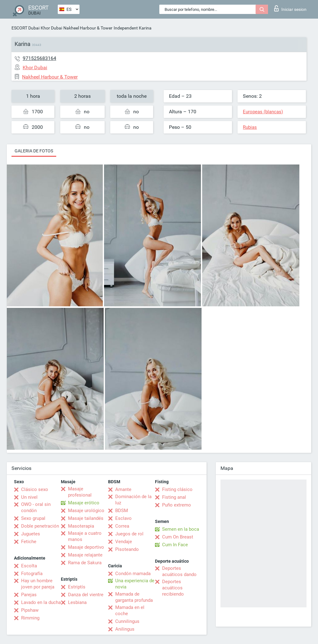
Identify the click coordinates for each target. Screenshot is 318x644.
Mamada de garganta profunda (134, 597)
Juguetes (31, 534)
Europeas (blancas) (263, 112)
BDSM (122, 511)
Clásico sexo (35, 489)
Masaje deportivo (86, 547)
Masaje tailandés (86, 518)
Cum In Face (175, 545)
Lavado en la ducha (41, 602)
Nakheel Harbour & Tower (88, 28)
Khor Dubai (51, 28)
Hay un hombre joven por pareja (38, 584)
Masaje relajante (85, 555)
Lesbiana (77, 602)
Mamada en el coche (130, 610)
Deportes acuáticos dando (179, 571)
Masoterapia (81, 526)
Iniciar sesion (290, 8)
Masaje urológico (86, 511)
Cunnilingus (127, 621)
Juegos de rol (129, 534)
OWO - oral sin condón (36, 507)
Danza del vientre (86, 595)
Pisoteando (127, 549)
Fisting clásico (177, 489)
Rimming (30, 618)
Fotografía (32, 574)
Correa (122, 526)
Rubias (250, 127)
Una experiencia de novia (135, 584)
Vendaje (124, 542)
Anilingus (125, 629)
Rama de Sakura (85, 563)
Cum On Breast (178, 537)
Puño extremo (177, 505)
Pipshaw (30, 610)
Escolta (29, 566)
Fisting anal (174, 497)
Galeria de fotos (34, 151)
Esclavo (123, 518)
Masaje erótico (84, 503)
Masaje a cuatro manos (85, 536)
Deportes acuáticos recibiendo (173, 588)
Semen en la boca (181, 529)
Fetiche (29, 542)
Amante (123, 489)
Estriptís (77, 587)
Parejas (29, 595)
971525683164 (39, 58)
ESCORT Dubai (25, 28)
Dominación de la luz (133, 500)
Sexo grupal (33, 518)
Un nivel (29, 497)
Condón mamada (133, 574)
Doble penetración (40, 526)
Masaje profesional (80, 492)
